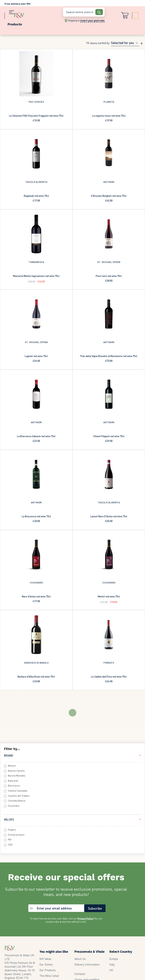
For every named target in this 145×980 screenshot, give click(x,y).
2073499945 (19, 938)
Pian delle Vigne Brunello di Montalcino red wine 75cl (109, 356)
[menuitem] (32, 23)
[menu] (32, 23)
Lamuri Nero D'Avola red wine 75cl (109, 516)
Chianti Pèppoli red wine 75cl (109, 436)
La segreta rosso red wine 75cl (109, 116)
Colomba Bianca (17, 756)
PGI (10, 794)
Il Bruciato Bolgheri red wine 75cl (109, 196)
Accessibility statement (89, 951)
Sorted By (104, 43)
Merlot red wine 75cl (109, 596)
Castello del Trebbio (19, 751)
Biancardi (13, 736)
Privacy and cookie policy (90, 940)
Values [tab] (9, 774)
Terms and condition (87, 934)
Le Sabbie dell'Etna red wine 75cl (109, 677)
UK (111, 925)
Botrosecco (14, 740)
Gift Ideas (45, 914)
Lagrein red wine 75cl (36, 356)
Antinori (12, 721)
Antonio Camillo (16, 726)
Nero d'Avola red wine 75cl (36, 596)
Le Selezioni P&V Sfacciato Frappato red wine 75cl (36, 116)
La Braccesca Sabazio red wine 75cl (36, 436)
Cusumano (14, 761)
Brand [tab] (9, 710)
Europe (114, 914)
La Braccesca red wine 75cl (36, 516)
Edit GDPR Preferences (89, 946)
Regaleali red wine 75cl (36, 196)
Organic (12, 784)
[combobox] (84, 12)
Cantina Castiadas (18, 746)
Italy (112, 919)
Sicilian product (16, 790)
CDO (10, 800)
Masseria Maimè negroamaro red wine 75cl (36, 276)
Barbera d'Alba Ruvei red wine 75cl (36, 677)
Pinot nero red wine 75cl (109, 276)
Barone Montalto (17, 730)
